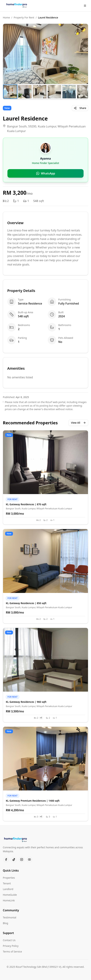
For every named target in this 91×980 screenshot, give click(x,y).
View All (78, 423)
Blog (5, 923)
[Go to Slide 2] (25, 92)
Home (6, 17)
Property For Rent (24, 17)
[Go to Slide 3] (40, 92)
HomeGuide (10, 895)
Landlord (8, 889)
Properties (9, 878)
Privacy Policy (11, 946)
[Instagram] (22, 859)
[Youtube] (29, 859)
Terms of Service (12, 952)
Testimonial (9, 917)
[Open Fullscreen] (83, 79)
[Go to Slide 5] (69, 92)
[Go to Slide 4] (54, 92)
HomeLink (9, 900)
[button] (45, 54)
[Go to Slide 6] (84, 92)
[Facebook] (6, 859)
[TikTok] (14, 859)
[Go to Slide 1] (10, 92)
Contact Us (9, 940)
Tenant (7, 883)
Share (80, 108)
